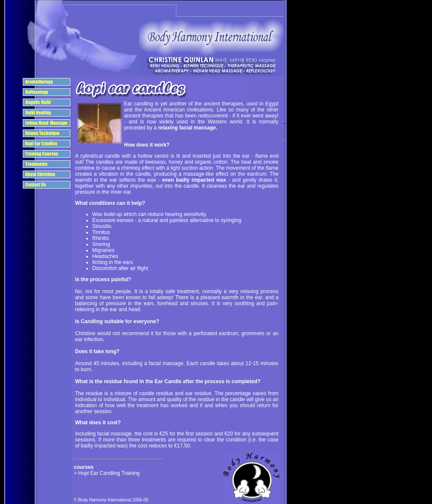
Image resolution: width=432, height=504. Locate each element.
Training (131, 473)
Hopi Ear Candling (100, 473)
